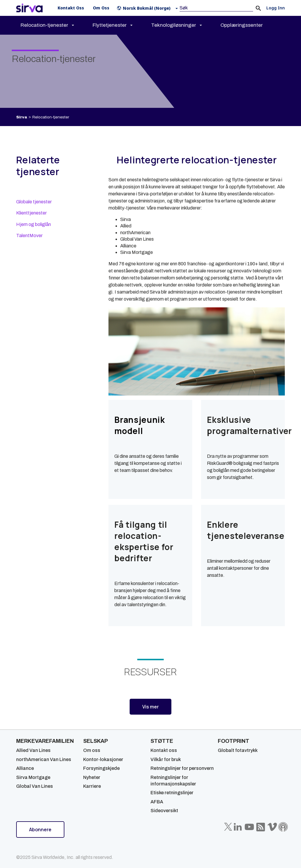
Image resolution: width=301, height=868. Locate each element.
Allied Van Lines (33, 750)
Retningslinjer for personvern (182, 768)
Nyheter (92, 777)
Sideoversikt (164, 811)
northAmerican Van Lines (44, 759)
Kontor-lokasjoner (103, 759)
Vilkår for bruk (166, 759)
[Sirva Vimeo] (272, 827)
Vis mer (150, 707)
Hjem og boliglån (34, 224)
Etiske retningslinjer (172, 793)
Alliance (25, 768)
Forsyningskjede (101, 768)
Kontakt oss (164, 750)
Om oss (92, 750)
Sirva (22, 117)
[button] (149, 8)
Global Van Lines (35, 786)
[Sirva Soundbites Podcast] (283, 827)
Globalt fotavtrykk (238, 750)
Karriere (92, 786)
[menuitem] (52, 25)
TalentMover (29, 236)
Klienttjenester (31, 213)
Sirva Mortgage (33, 777)
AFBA (157, 802)
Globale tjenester (34, 202)
